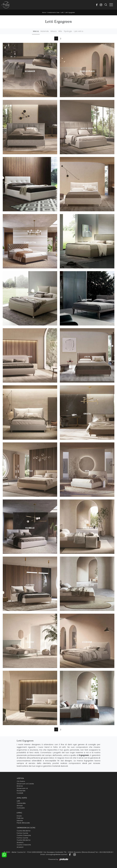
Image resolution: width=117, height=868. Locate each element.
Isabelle (30, 528)
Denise (30, 300)
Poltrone (20, 818)
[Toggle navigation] (111, 5)
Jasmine (87, 300)
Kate (87, 699)
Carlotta (30, 242)
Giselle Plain (87, 71)
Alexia (30, 185)
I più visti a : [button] (79, 31)
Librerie (20, 821)
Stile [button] (60, 31)
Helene (30, 642)
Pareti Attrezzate (23, 823)
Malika (87, 528)
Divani (19, 816)
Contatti (20, 793)
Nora (30, 414)
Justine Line (87, 585)
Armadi (20, 806)
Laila (30, 471)
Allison (87, 185)
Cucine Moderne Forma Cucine (24, 832)
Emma (30, 699)
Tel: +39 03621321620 (104, 852)
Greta (87, 414)
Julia (87, 357)
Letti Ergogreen (70, 13)
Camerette (21, 803)
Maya (30, 128)
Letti (62, 13)
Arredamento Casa (53, 13)
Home (44, 13)
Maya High (87, 128)
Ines (30, 357)
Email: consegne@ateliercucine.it (54, 854)
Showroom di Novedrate (22, 790)
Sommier (30, 71)
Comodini (21, 808)
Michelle (87, 242)
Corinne (87, 642)
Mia (87, 471)
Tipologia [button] (68, 31)
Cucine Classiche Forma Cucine (24, 837)
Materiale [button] (45, 31)
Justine (30, 585)
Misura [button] (54, 31)
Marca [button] (36, 31)
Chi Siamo (21, 781)
